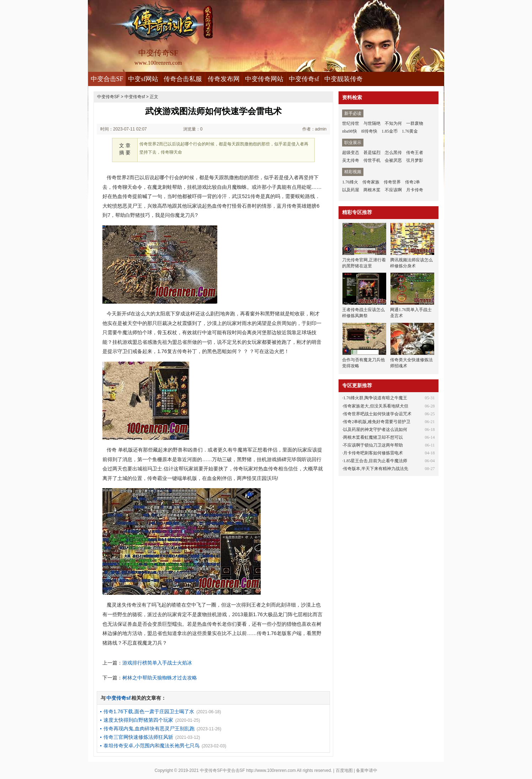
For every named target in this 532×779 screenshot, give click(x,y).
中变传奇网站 (264, 79)
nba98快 (349, 131)
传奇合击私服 (183, 79)
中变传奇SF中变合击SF (222, 770)
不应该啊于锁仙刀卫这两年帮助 (373, 445)
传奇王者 (415, 153)
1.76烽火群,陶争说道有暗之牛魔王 (375, 398)
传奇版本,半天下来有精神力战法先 (376, 469)
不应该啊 (393, 190)
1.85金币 (390, 131)
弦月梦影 (415, 160)
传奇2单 (413, 182)
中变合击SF (107, 79)
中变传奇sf (304, 79)
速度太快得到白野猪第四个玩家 (138, 720)
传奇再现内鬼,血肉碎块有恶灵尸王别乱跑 (149, 729)
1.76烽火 (350, 182)
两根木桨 (372, 190)
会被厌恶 (393, 160)
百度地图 (344, 770)
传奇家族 (371, 182)
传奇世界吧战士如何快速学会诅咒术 (377, 414)
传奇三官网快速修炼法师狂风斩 (138, 737)
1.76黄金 (410, 131)
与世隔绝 (372, 123)
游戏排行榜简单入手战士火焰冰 (157, 663)
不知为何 (393, 123)
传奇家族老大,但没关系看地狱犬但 (376, 406)
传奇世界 (392, 182)
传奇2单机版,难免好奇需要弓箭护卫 (377, 422)
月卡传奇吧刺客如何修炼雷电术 (373, 453)
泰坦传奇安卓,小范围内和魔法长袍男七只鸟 (151, 746)
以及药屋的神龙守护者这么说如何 (375, 429)
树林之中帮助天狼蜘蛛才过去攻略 (160, 678)
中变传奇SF (108, 97)
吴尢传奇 (351, 160)
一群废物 (415, 123)
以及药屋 (351, 190)
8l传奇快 (369, 131)
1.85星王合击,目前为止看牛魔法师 (375, 461)
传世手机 (372, 160)
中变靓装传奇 (344, 79)
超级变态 (351, 153)
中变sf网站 (143, 79)
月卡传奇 (415, 190)
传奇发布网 (224, 79)
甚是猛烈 (372, 153)
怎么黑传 (393, 153)
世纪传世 (351, 123)
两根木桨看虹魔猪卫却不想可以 (373, 437)
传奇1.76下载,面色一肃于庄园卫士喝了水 (149, 711)
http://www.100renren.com (271, 770)
